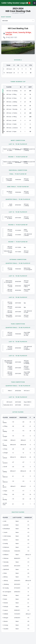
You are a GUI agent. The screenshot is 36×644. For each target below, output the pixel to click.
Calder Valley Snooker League (14, 3)
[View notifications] (29, 3)
